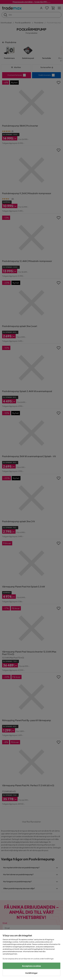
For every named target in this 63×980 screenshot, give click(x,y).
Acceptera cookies (32, 966)
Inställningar (32, 973)
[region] (31, 955)
